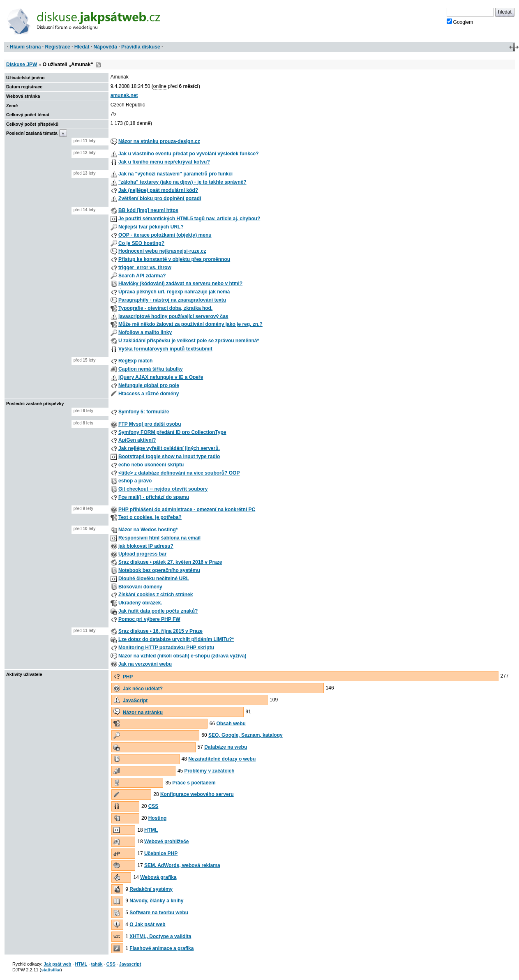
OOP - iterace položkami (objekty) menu (165, 235)
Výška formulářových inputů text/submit (165, 349)
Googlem (460, 22)
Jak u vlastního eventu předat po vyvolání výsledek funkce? (188, 154)
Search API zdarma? (142, 276)
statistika (51, 970)
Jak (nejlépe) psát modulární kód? (158, 190)
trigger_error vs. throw (145, 267)
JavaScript (135, 701)
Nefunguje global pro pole (149, 385)
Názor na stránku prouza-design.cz (159, 141)
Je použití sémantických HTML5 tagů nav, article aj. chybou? (189, 219)
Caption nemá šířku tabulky (151, 369)
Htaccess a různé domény (149, 394)
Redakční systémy (151, 889)
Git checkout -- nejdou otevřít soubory (163, 489)
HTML (151, 830)
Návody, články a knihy (156, 901)
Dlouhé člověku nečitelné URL (154, 579)
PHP (128, 677)
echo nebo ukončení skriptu (151, 465)
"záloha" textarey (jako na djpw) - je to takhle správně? (182, 182)
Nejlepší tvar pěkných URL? (151, 227)
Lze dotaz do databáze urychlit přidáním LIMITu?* (176, 639)
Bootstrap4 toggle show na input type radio (169, 457)
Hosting (158, 818)
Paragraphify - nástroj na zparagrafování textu (172, 300)
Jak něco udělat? (143, 689)
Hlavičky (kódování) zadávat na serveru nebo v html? (180, 284)
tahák (97, 964)
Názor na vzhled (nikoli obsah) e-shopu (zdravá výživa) (182, 656)
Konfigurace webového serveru (197, 794)
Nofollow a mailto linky (145, 332)
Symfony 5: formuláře (144, 412)
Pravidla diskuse (141, 47)
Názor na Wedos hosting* (148, 530)
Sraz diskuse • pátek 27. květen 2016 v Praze (170, 562)
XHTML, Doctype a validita (160, 936)
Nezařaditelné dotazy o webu (222, 759)
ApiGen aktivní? (137, 440)
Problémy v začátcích (209, 771)
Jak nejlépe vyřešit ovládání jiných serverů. (169, 448)
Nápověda (105, 47)
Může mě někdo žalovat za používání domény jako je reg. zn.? (190, 324)
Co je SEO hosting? (141, 243)
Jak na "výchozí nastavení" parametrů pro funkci (175, 174)
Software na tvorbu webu (159, 913)
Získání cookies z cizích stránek (156, 595)
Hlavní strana (25, 47)
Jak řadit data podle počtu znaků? (158, 611)
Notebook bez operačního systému (159, 570)
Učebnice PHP (161, 853)
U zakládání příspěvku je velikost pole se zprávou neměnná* (189, 341)
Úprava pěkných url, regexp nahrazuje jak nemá (174, 292)
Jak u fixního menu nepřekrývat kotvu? (164, 162)
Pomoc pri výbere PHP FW (149, 619)
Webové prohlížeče (166, 842)
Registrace (57, 47)
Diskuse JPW (22, 65)
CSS (153, 806)
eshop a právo (135, 481)
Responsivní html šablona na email (159, 538)
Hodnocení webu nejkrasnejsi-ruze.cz (162, 251)
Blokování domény (140, 587)
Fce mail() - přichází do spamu (154, 497)
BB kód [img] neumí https (148, 210)
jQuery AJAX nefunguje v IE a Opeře (161, 377)
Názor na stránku (143, 713)
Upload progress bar (142, 554)
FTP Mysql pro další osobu (150, 424)
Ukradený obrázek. (140, 603)
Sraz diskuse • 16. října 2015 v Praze (160, 631)
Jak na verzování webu (145, 664)
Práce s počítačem (194, 783)
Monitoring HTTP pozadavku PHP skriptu (166, 648)
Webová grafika (158, 877)
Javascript (130, 964)
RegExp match (135, 361)
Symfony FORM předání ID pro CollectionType (172, 432)
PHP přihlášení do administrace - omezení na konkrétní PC (187, 510)
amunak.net (124, 95)
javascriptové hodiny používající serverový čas (173, 316)
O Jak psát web (147, 925)
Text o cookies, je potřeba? (150, 517)
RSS (98, 65)
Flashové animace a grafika (161, 948)
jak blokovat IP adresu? (146, 546)
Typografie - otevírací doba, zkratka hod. (165, 308)
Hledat (82, 47)
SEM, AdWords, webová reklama (182, 865)
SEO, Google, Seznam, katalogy (246, 735)
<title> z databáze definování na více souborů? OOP (179, 473)
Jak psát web (57, 964)
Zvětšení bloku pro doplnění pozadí (160, 198)
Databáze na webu (226, 747)
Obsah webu (231, 724)
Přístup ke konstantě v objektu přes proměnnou (174, 259)
